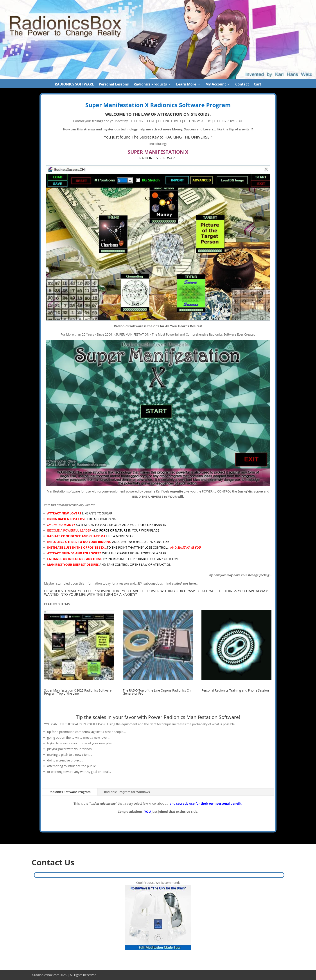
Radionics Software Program (70, 792)
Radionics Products (150, 85)
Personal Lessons (114, 85)
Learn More (186, 85)
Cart (257, 85)
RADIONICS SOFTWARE (74, 85)
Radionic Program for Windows (127, 792)
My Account (216, 85)
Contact (242, 85)
